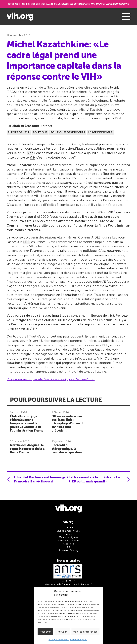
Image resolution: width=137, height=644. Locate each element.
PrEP (27, 242)
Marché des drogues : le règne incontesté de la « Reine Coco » (27, 449)
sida (30, 153)
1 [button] (114, 211)
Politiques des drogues (68, 132)
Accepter (45, 632)
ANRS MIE (68, 581)
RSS (68, 547)
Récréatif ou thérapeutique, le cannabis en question (67, 449)
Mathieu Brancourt (26, 126)
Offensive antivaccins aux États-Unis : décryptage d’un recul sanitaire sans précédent (67, 423)
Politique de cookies (59, 640)
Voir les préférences (85, 632)
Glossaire (68, 544)
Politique (40, 132)
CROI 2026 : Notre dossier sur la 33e (68, 4)
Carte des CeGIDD (69, 541)
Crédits (68, 534)
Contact (68, 527)
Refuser (62, 632)
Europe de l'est (19, 132)
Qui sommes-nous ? (68, 531)
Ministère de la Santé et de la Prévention (67, 584)
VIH (33, 157)
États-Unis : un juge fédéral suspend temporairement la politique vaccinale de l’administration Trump (27, 423)
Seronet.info (85, 379)
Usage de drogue (100, 132)
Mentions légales (79, 640)
